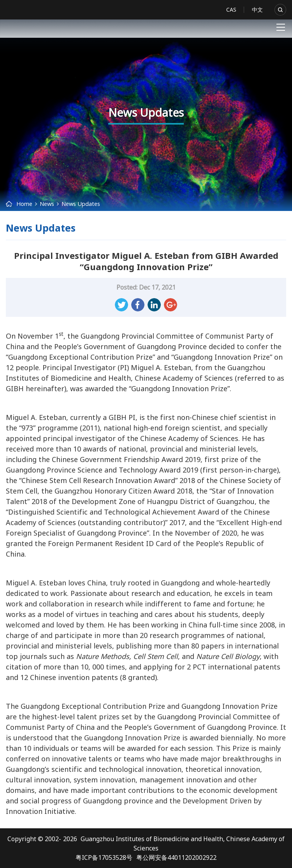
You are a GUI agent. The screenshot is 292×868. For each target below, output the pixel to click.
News (47, 204)
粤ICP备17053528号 (104, 857)
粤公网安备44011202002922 (176, 857)
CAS (231, 10)
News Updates (81, 204)
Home (24, 204)
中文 (257, 10)
